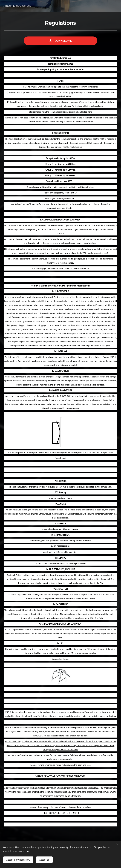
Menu (116, 6)
